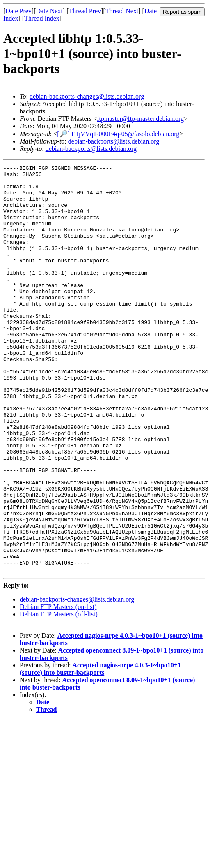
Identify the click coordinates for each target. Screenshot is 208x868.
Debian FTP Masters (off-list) (59, 696)
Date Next (49, 11)
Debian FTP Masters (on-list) (58, 688)
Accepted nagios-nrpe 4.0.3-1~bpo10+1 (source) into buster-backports (100, 750)
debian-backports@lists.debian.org (114, 141)
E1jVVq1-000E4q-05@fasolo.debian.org (125, 134)
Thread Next (122, 11)
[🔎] (63, 134)
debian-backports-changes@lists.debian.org (87, 96)
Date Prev (18, 11)
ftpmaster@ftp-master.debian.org (140, 119)
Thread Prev (85, 11)
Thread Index (42, 18)
